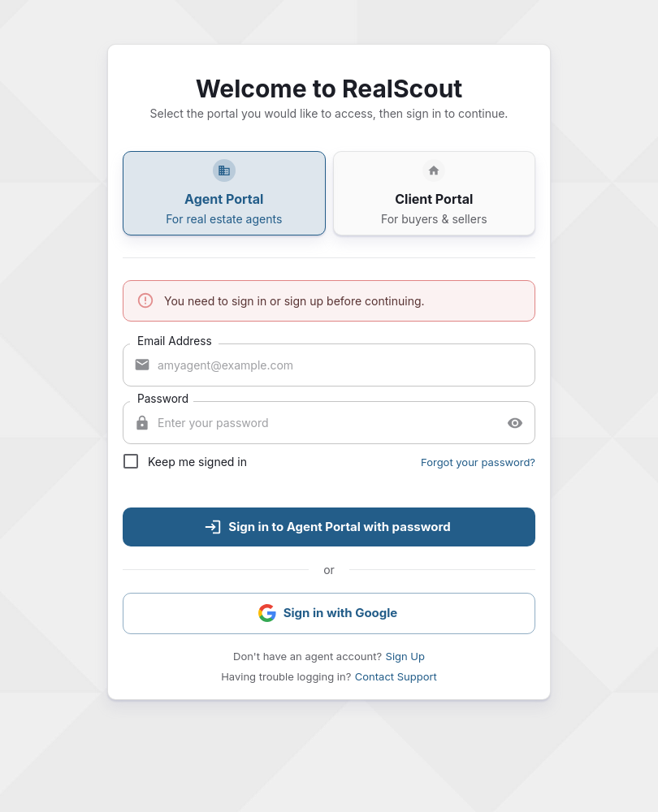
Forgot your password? (478, 462)
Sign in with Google (328, 613)
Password (163, 398)
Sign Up (405, 656)
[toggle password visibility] (515, 423)
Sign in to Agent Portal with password (327, 527)
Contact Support (396, 676)
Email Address (175, 341)
